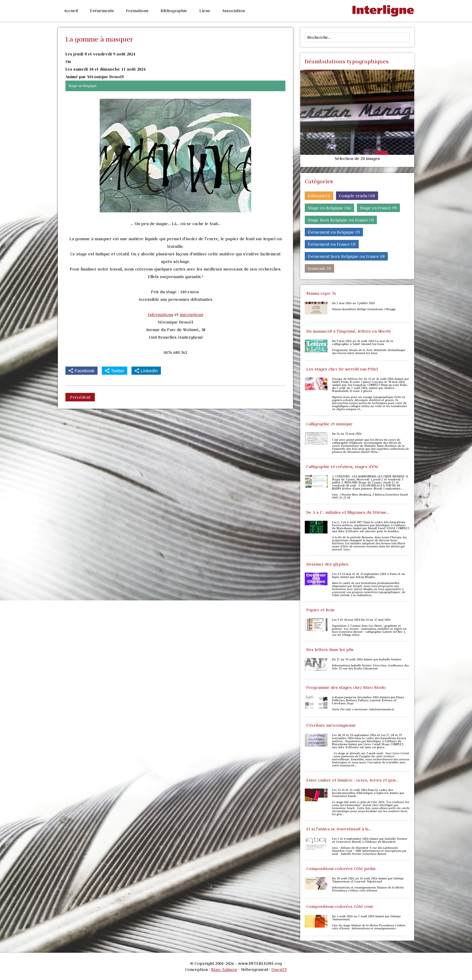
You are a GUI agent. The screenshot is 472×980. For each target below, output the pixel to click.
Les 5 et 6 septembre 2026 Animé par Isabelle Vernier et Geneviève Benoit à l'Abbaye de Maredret (370, 840)
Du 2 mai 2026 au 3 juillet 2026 (353, 303)
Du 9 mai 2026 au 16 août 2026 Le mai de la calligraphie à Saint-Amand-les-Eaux (363, 343)
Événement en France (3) (332, 244)
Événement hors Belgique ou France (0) (346, 256)
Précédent (80, 397)
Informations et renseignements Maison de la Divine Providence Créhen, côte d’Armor (368, 889)
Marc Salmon (224, 969)
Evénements (102, 11)
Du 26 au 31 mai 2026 (347, 434)
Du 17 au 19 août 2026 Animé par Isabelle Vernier (367, 659)
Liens (205, 11)
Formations (137, 11)
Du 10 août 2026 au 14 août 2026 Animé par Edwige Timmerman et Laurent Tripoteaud (368, 880)
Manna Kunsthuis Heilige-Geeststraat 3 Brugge (364, 309)
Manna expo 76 (321, 293)
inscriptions (191, 314)
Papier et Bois (320, 610)
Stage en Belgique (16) (329, 208)
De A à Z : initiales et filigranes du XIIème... (348, 512)
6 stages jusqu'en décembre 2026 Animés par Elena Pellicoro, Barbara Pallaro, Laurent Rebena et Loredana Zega (368, 700)
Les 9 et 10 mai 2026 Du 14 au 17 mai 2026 (361, 620)
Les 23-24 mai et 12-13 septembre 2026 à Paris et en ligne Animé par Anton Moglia (369, 576)
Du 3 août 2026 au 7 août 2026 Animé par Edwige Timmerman (366, 918)
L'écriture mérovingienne (331, 725)
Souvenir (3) (319, 268)
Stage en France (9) (378, 208)
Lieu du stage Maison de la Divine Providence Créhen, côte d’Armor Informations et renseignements (369, 927)
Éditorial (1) (319, 196)
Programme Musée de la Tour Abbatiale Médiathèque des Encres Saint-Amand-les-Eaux (369, 352)
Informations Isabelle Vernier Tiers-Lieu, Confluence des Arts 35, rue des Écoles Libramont (370, 667)
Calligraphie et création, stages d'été (342, 467)
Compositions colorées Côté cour (340, 906)
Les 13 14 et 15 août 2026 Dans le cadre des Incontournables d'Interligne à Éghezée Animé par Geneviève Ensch (368, 793)
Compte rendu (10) (357, 196)
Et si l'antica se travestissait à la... (339, 829)
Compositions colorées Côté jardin (341, 869)
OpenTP (279, 969)
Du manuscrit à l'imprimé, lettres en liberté (349, 331)
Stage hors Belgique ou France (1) (341, 220)
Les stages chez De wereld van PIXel (342, 369)
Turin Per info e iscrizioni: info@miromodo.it (363, 709)
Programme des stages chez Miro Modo (346, 687)
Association (233, 11)
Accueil (71, 11)
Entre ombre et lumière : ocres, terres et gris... (352, 780)
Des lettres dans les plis (330, 649)
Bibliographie (174, 11)
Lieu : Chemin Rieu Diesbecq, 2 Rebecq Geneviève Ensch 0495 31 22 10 (370, 496)
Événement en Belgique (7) (334, 232)
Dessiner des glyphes (327, 564)
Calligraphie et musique (329, 424)
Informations (161, 314)
